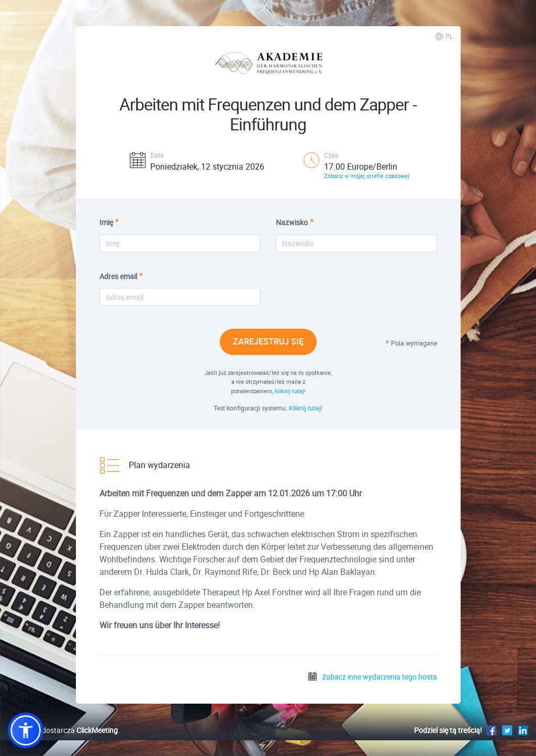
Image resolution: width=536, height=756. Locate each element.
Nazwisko (292, 222)
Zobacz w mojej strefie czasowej (367, 176)
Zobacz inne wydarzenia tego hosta (372, 677)
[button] (26, 730)
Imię (106, 222)
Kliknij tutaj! (306, 408)
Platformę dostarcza (63, 730)
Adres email (118, 276)
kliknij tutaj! (290, 391)
